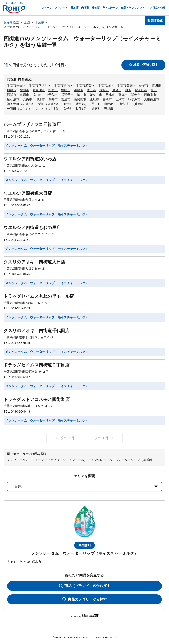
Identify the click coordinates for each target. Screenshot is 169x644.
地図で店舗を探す (144, 65)
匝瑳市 (94, 99)
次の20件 (105, 438)
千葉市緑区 (106, 85)
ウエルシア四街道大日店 (28, 193)
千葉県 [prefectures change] (84, 486)
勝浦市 (12, 95)
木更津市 (39, 90)
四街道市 (150, 95)
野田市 (66, 90)
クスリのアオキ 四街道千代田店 (37, 331)
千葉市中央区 (16, 85)
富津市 (123, 95)
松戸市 (53, 90)
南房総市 (80, 99)
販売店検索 (11, 22)
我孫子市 (67, 95)
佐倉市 (104, 90)
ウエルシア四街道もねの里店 (32, 228)
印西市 (40, 99)
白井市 (53, 99)
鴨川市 (82, 95)
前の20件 (64, 438)
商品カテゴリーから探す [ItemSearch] (85, 599)
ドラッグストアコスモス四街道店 (37, 399)
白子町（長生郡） (76, 109)
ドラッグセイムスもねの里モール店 (39, 296)
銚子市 (144, 85)
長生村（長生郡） (48, 109)
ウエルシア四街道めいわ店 (30, 159)
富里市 (66, 99)
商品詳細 (84, 545)
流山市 (37, 95)
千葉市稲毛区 (63, 85)
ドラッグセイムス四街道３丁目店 (37, 365)
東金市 (117, 90)
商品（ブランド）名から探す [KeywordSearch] (85, 586)
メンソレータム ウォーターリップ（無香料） (123, 460)
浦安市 (136, 95)
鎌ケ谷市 (96, 95)
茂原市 (79, 90)
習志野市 (141, 90)
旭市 (128, 90)
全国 (27, 22)
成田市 (91, 90)
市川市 (156, 85)
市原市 (24, 95)
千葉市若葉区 (85, 85)
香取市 (107, 99)
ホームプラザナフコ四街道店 (32, 124)
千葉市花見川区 (40, 85)
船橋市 (12, 90)
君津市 (110, 95)
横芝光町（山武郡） (134, 104)
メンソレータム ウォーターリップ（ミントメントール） (47, 460)
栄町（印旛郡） (49, 104)
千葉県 (39, 22)
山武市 (120, 99)
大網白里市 (152, 99)
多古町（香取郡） (76, 104)
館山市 (24, 90)
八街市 (28, 99)
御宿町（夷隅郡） (104, 109)
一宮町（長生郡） (19, 109)
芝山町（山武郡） (104, 104)
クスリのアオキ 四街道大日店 (34, 262)
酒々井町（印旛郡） (21, 104)
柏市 (154, 90)
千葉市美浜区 (126, 85)
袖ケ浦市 (13, 99)
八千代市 (51, 95)
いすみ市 (134, 99)
